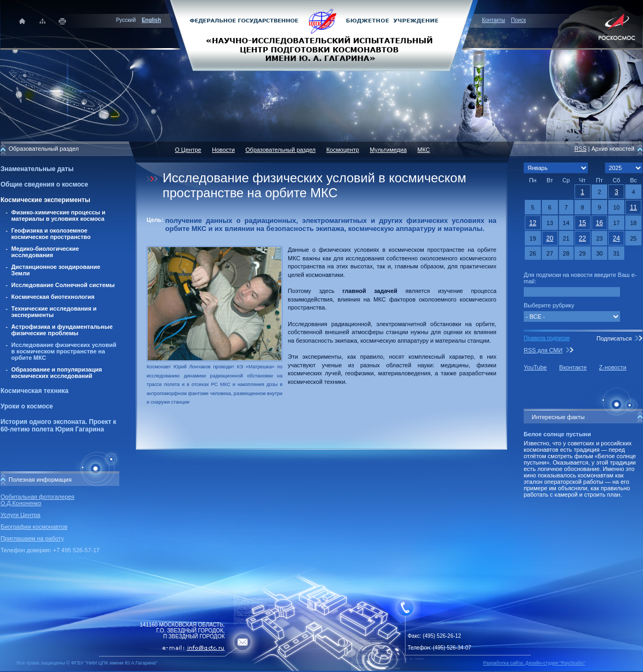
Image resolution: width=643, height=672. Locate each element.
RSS (581, 149)
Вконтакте (573, 367)
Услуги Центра (21, 515)
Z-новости (613, 367)
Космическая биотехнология (53, 297)
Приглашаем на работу (32, 538)
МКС (423, 150)
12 (533, 223)
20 (550, 238)
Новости (223, 150)
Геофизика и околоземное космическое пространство (51, 234)
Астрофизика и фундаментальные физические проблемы (62, 330)
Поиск (518, 20)
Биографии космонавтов (34, 527)
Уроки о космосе (27, 406)
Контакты (493, 20)
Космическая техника (35, 391)
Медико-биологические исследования (45, 252)
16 (599, 223)
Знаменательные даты (37, 169)
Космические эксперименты (45, 200)
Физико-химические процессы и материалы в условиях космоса (58, 215)
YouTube (535, 367)
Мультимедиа (388, 150)
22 (582, 238)
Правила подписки (547, 338)
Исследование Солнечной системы (63, 285)
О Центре (188, 150)
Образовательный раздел (281, 150)
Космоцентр (343, 150)
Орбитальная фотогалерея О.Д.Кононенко (37, 500)
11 (633, 207)
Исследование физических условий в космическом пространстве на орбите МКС (64, 351)
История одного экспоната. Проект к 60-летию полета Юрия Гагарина (58, 426)
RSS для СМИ (543, 350)
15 (582, 223)
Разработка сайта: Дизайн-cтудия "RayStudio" (534, 663)
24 (617, 238)
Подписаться (614, 338)
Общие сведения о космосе (44, 184)
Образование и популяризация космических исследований (57, 373)
